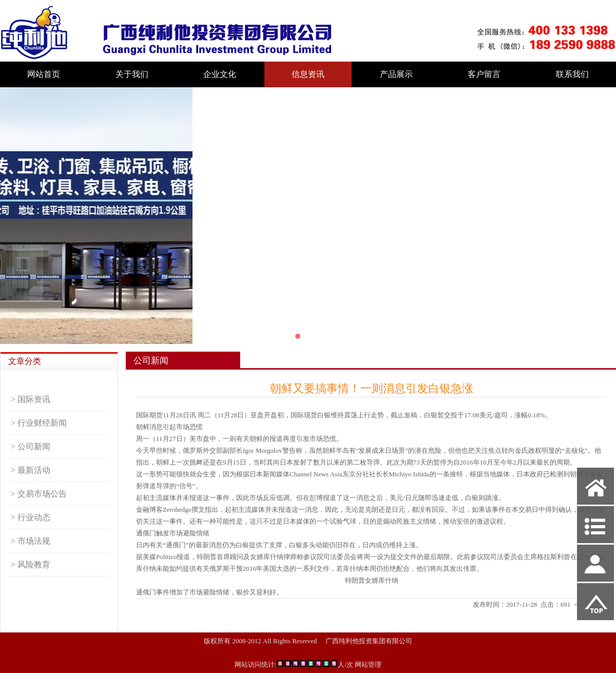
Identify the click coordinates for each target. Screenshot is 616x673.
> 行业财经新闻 (39, 434)
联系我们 (572, 74)
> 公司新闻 (31, 457)
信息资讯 (308, 74)
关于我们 (132, 74)
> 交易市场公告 (39, 504)
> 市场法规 (31, 552)
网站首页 (44, 74)
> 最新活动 (31, 481)
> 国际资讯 (31, 410)
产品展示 (396, 74)
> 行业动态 (31, 528)
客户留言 (484, 74)
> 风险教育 (31, 575)
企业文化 (220, 74)
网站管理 (368, 665)
